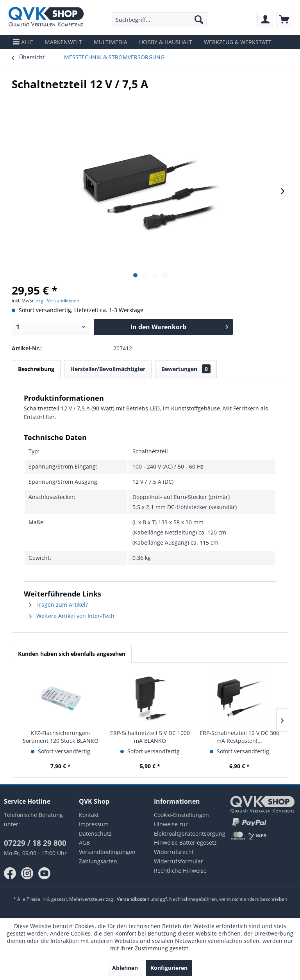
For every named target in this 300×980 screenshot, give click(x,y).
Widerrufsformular (179, 861)
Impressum (94, 824)
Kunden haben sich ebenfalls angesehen (72, 654)
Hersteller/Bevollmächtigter (108, 369)
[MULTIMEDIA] (111, 42)
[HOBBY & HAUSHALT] (166, 42)
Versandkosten (133, 899)
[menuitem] (160, 20)
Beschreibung (36, 369)
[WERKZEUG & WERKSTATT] (238, 42)
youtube (45, 873)
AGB (84, 842)
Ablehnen (125, 968)
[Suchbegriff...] (160, 20)
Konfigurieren (169, 968)
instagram (27, 873)
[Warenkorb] (284, 20)
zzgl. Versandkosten (58, 301)
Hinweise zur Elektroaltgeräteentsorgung (187, 829)
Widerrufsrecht (174, 852)
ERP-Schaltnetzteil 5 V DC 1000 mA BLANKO (150, 737)
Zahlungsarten (98, 861)
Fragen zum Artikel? (59, 605)
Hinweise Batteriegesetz (185, 842)
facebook (10, 873)
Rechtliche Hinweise (180, 871)
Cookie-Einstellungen (181, 815)
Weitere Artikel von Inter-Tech (72, 616)
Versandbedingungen (107, 852)
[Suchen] (199, 20)
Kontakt (89, 815)
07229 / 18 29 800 (35, 843)
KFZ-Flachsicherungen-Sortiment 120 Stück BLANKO (61, 737)
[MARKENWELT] (63, 42)
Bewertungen (186, 369)
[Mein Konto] (265, 20)
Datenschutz (95, 834)
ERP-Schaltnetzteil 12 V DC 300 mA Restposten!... (239, 737)
